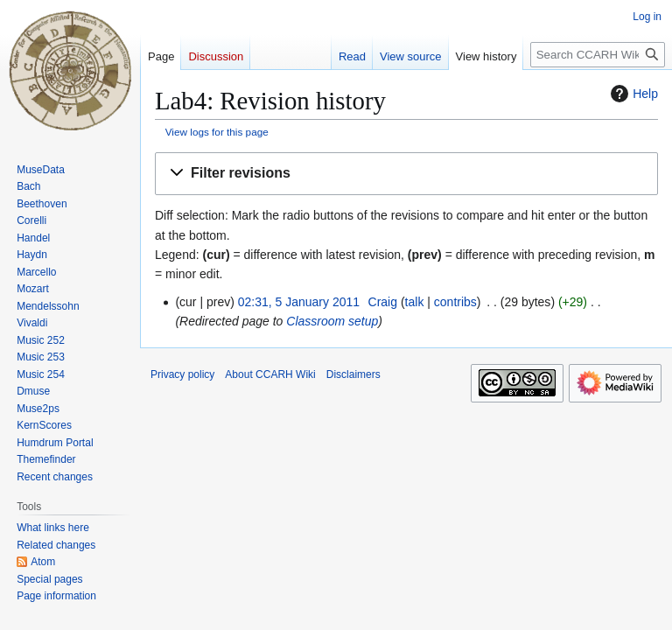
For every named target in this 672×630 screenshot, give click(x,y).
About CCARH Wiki (270, 374)
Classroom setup (332, 321)
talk (415, 302)
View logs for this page (217, 132)
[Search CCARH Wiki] (598, 55)
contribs (455, 302)
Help (632, 94)
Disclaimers (353, 374)
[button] (406, 174)
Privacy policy (182, 374)
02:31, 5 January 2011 (299, 302)
